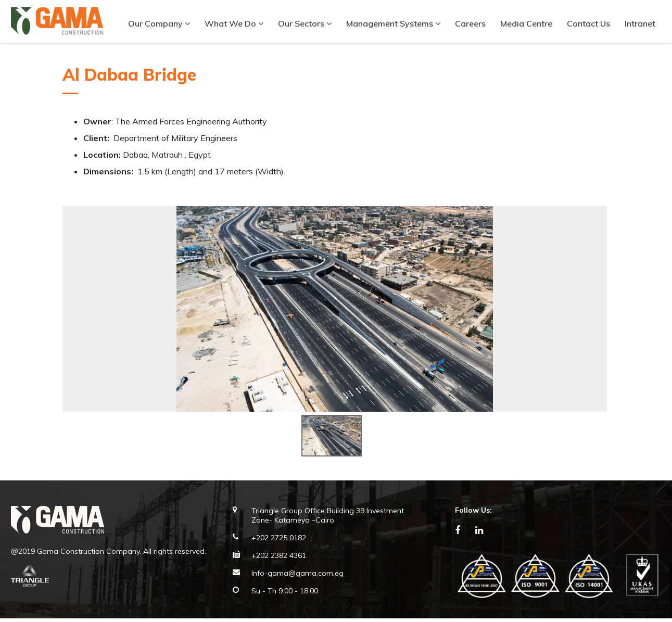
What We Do (233, 23)
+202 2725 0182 (279, 542)
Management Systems (393, 23)
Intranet (639, 23)
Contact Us (588, 23)
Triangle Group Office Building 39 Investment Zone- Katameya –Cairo (328, 519)
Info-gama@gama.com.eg (297, 577)
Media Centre (526, 23)
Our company (159, 23)
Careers (470, 23)
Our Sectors (304, 23)
